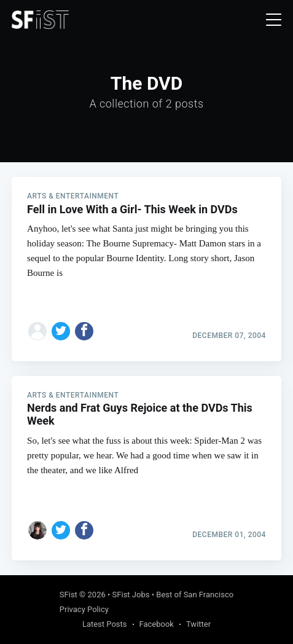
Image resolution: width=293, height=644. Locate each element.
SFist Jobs (131, 595)
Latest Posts (105, 624)
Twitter (198, 624)
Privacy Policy (84, 609)
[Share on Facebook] (84, 331)
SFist (68, 595)
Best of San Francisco (195, 595)
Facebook (157, 624)
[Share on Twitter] (61, 331)
